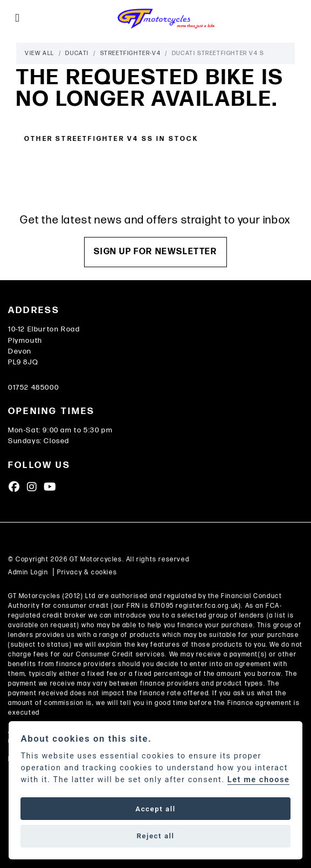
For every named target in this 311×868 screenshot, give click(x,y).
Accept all (155, 809)
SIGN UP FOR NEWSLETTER (155, 252)
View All (40, 53)
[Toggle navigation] (17, 18)
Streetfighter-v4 (131, 53)
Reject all (155, 836)
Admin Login (28, 572)
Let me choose (259, 780)
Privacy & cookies (87, 572)
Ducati (77, 53)
